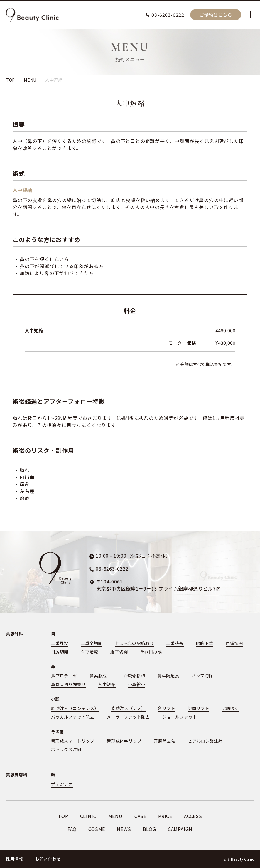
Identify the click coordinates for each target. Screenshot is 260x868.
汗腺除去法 (165, 741)
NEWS (124, 829)
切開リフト (198, 708)
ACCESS (193, 816)
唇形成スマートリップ (73, 741)
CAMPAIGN (180, 829)
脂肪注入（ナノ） (128, 708)
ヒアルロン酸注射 (205, 741)
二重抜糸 (175, 643)
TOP (10, 80)
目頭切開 (234, 643)
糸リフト (167, 708)
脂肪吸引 (230, 708)
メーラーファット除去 (128, 717)
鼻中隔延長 (168, 676)
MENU (30, 80)
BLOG (150, 829)
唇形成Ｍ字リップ (124, 741)
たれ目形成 (151, 652)
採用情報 (15, 859)
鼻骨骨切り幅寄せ (68, 684)
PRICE (165, 816)
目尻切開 (60, 652)
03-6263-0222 (168, 15)
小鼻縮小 (137, 684)
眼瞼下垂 (205, 643)
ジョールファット (180, 717)
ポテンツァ (62, 784)
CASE (140, 816)
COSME (97, 829)
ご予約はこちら (216, 15)
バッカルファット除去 (73, 717)
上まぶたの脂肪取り (134, 643)
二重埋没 (60, 643)
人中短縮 (107, 684)
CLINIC (88, 816)
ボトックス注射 (66, 749)
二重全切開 (92, 643)
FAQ (72, 829)
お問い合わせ (48, 859)
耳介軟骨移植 (132, 676)
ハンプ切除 (202, 676)
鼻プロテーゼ (64, 676)
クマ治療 (89, 652)
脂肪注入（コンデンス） (75, 708)
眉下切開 (119, 652)
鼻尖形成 (98, 676)
